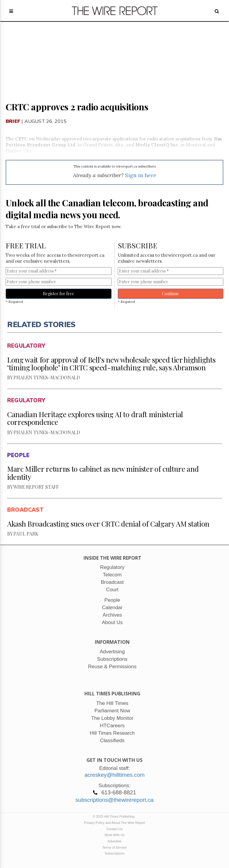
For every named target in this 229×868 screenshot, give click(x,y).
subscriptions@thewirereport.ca (114, 800)
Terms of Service (114, 847)
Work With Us (114, 835)
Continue (170, 294)
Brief (13, 121)
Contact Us (114, 829)
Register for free (58, 294)
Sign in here (141, 175)
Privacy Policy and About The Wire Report (115, 823)
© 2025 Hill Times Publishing (114, 816)
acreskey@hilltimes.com (114, 775)
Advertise (114, 841)
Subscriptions (114, 853)
